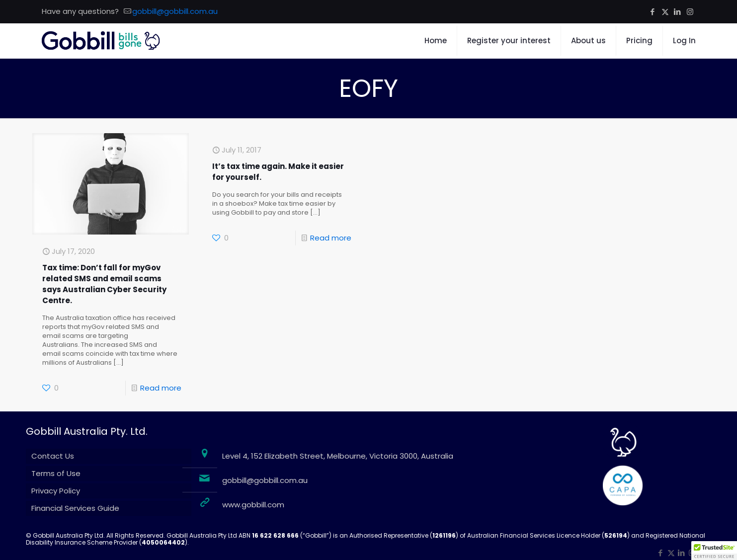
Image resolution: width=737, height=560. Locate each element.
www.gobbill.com (253, 505)
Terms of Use (56, 473)
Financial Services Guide (75, 508)
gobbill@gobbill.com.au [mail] (175, 11)
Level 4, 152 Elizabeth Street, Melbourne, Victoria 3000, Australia (338, 456)
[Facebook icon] (653, 12)
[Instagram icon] (690, 12)
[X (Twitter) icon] (665, 12)
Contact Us (53, 456)
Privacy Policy (56, 491)
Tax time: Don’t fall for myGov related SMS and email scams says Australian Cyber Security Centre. (104, 284)
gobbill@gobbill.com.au (265, 480)
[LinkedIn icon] (678, 12)
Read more (161, 388)
